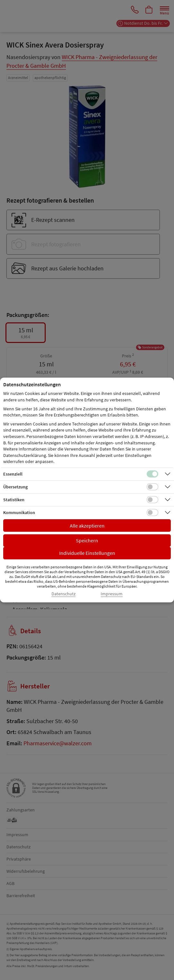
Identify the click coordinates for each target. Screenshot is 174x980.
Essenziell (13, 474)
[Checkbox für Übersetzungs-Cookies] (152, 487)
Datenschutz (64, 594)
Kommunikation (19, 512)
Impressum (112, 594)
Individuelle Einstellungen (87, 553)
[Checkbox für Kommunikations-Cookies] (152, 512)
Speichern (87, 540)
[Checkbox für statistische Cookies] (152, 500)
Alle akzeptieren (87, 526)
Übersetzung (15, 487)
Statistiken (14, 500)
